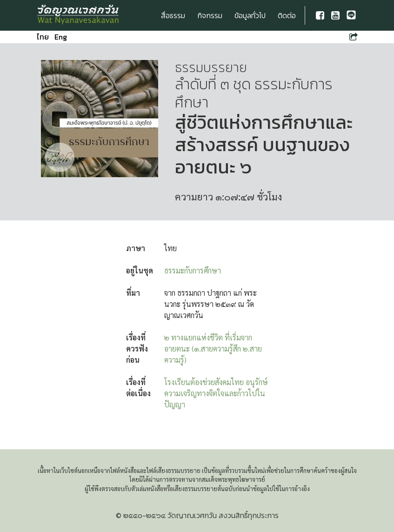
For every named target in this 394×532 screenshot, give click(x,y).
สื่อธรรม (173, 15)
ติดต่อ (287, 15)
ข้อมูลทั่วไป (250, 15)
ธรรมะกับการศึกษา (193, 270)
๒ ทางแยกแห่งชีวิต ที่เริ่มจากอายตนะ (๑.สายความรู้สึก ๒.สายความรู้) (213, 349)
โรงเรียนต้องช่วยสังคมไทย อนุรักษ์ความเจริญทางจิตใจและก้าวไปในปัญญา (216, 393)
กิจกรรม (210, 15)
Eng (61, 37)
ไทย (43, 37)
